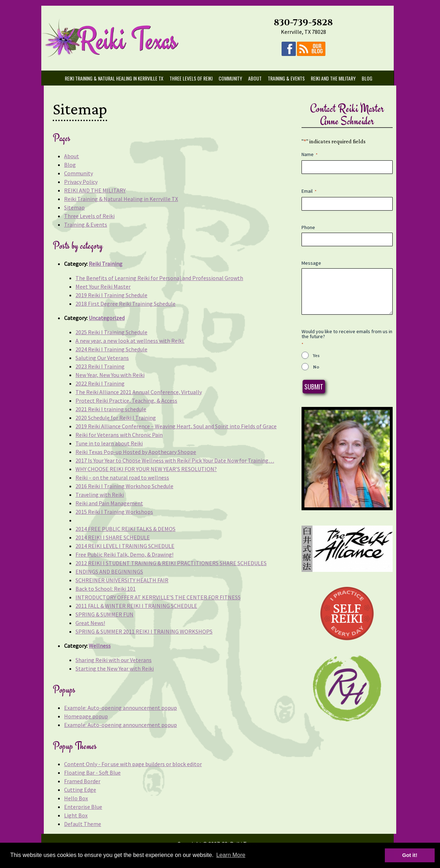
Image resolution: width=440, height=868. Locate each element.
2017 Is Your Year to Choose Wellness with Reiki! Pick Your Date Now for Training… (175, 460)
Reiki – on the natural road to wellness (122, 477)
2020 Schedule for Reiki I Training (116, 418)
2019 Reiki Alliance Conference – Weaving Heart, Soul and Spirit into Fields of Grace (176, 426)
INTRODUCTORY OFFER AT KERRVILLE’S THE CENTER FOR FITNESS (158, 597)
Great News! (90, 623)
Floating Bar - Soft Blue (92, 773)
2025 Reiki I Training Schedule (111, 332)
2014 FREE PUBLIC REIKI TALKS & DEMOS (125, 529)
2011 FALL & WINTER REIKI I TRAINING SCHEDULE (136, 606)
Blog (370, 78)
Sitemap (74, 207)
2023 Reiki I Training (100, 366)
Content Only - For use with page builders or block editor (133, 764)
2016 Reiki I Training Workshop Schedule (124, 486)
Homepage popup (86, 716)
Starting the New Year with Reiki (115, 668)
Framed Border (82, 781)
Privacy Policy (81, 182)
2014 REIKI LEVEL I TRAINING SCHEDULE (125, 546)
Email (309, 191)
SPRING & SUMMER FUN (104, 614)
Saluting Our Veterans (102, 358)
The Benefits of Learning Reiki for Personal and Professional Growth (159, 278)
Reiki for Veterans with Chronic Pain (119, 435)
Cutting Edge (80, 790)
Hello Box (76, 798)
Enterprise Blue (83, 807)
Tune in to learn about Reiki (109, 443)
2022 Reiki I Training (100, 383)
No (316, 367)
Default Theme (83, 824)
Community (233, 78)
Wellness (100, 646)
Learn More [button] (231, 855)
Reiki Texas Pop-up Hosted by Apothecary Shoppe (136, 452)
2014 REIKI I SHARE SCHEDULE (113, 537)
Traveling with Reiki (100, 495)
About (258, 78)
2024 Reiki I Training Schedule (111, 349)
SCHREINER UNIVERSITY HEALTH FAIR (122, 580)
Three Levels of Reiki (194, 78)
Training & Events (289, 78)
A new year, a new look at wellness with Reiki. (130, 341)
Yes (316, 355)
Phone (308, 227)
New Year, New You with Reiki (110, 375)
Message (311, 263)
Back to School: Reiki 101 (106, 589)
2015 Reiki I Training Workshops (114, 512)
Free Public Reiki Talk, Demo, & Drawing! (124, 554)
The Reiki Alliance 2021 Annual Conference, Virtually (139, 392)
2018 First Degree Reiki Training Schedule (125, 304)
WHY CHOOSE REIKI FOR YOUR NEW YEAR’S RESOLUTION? (146, 469)
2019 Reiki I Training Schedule (111, 295)
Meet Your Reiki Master (103, 286)
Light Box (76, 815)
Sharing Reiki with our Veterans (114, 660)
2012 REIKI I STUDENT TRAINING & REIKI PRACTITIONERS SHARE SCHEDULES (171, 563)
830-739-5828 (306, 23)
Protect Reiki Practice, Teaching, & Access (126, 401)
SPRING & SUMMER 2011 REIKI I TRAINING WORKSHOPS (144, 631)
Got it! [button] (405, 855)
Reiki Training (106, 264)
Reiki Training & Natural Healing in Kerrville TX (117, 78)
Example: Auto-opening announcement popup (121, 708)
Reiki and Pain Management (109, 503)
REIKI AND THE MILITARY (336, 78)
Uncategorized (107, 318)
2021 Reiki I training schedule (111, 409)
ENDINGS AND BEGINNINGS (109, 572)
